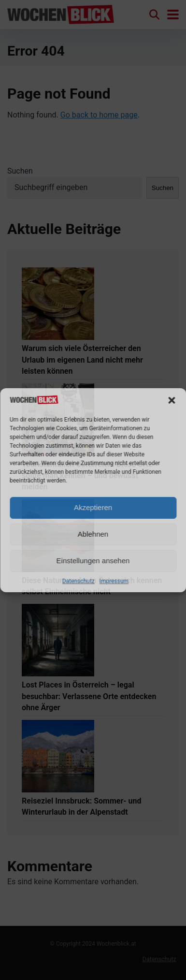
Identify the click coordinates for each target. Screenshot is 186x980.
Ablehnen (93, 534)
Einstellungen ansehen (93, 561)
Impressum (114, 581)
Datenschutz (79, 581)
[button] (172, 400)
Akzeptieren (93, 507)
